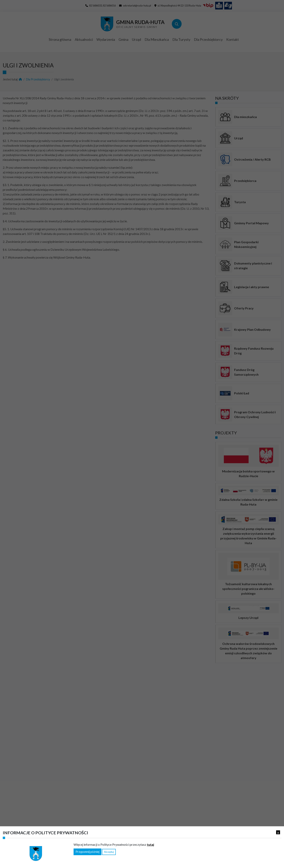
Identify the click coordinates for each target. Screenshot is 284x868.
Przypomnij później (87, 852)
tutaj (150, 844)
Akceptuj (109, 852)
